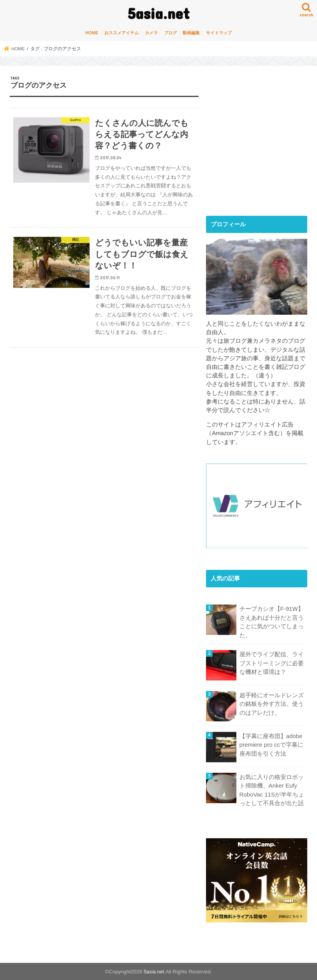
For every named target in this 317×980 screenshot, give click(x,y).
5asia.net (159, 13)
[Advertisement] (261, 147)
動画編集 (191, 33)
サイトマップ (219, 33)
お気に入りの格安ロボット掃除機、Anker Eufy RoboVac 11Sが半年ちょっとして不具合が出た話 (272, 790)
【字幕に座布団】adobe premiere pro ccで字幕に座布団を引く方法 (271, 744)
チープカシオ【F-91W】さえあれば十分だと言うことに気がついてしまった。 (272, 622)
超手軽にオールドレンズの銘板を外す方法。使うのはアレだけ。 (272, 703)
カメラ (151, 33)
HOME (92, 33)
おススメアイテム (122, 33)
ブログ (170, 33)
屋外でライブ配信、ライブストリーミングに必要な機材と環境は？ (272, 663)
